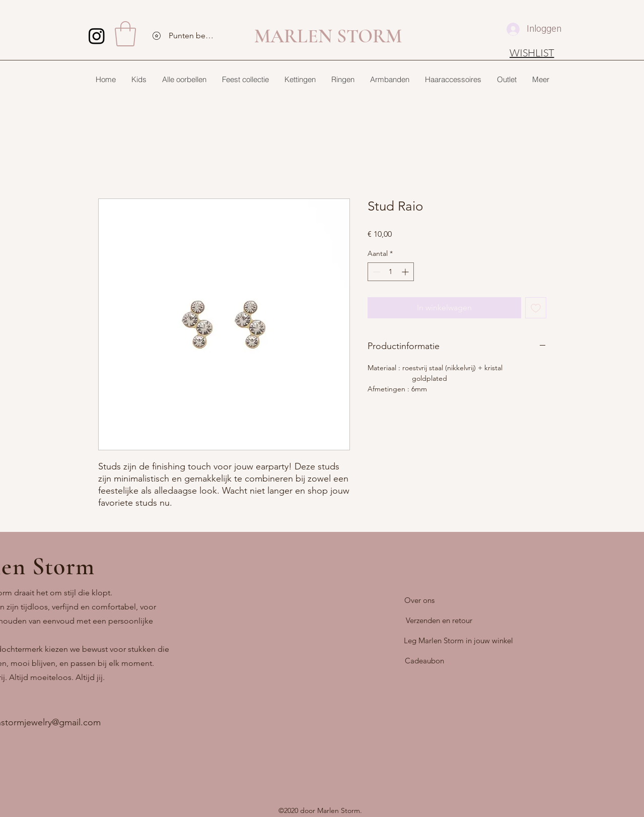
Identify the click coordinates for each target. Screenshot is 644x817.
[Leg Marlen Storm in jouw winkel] (458, 641)
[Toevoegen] (536, 308)
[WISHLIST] (532, 52)
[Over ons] (419, 600)
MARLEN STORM (328, 36)
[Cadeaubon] (424, 661)
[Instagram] (97, 36)
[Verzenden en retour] (439, 621)
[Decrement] (375, 272)
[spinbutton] (391, 272)
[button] (125, 34)
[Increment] (406, 272)
